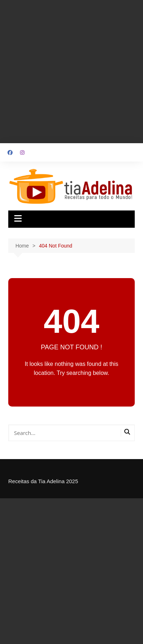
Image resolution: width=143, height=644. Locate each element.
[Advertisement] (71, 72)
